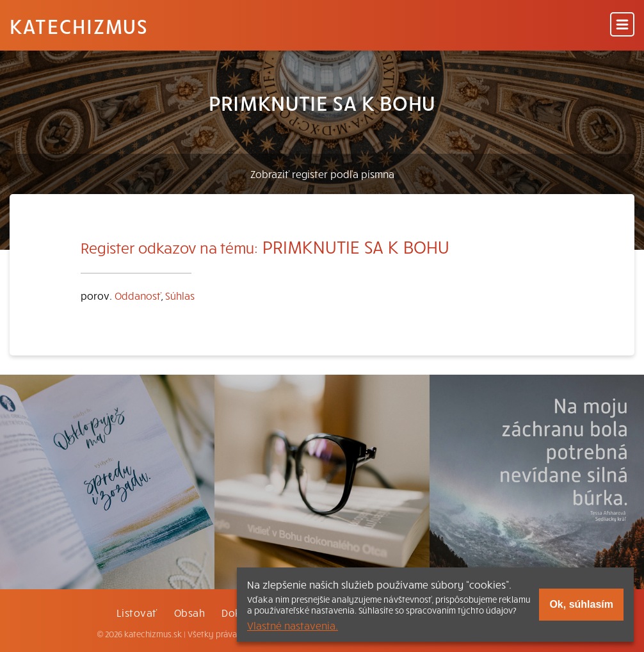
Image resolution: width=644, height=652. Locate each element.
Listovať (137, 612)
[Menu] (622, 25)
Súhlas (180, 295)
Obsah (189, 612)
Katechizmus (79, 26)
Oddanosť (138, 295)
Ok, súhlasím (581, 604)
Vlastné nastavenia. (293, 625)
